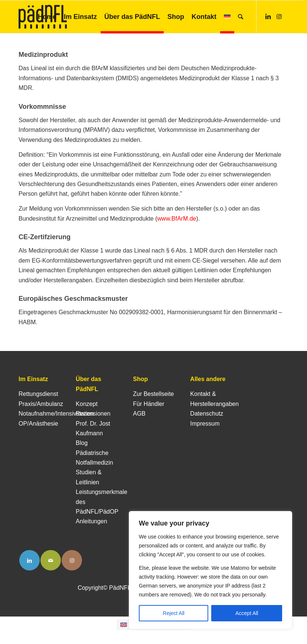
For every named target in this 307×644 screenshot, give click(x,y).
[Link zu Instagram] (279, 16)
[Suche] (241, 17)
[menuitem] (47, 17)
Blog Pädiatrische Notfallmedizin (94, 453)
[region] (210, 570)
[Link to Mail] (51, 560)
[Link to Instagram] (72, 560)
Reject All (174, 613)
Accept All (247, 613)
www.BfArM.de (177, 219)
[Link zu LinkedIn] (268, 16)
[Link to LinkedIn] (30, 560)
